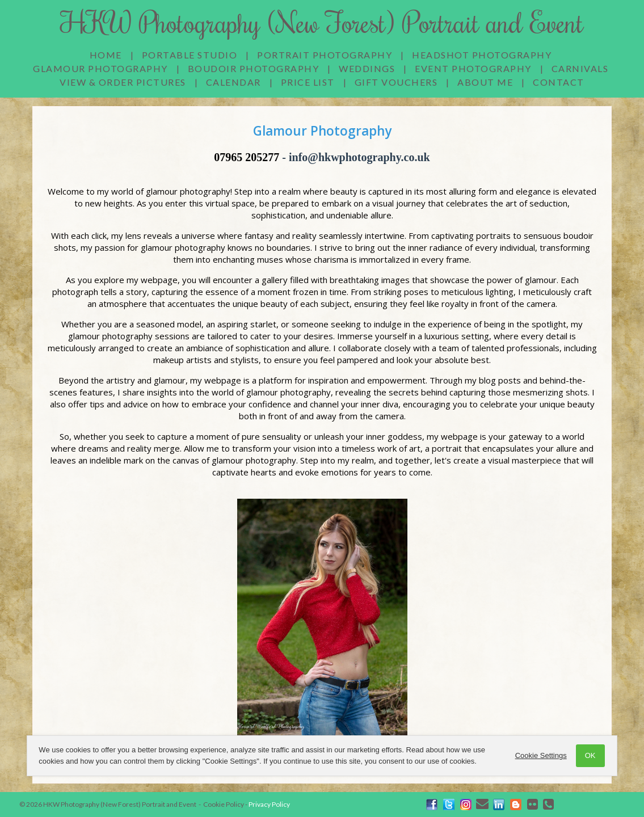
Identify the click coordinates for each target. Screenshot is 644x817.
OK (590, 755)
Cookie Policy (224, 804)
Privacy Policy (269, 804)
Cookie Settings (541, 755)
